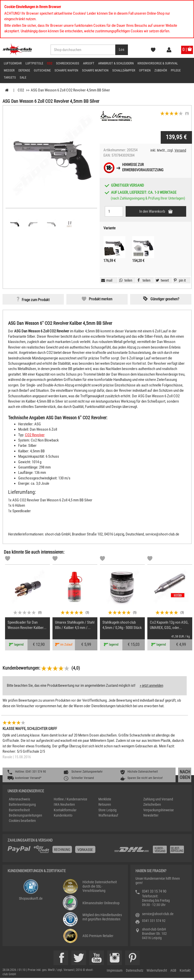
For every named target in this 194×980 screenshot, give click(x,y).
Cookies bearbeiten (22, 821)
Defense (24, 70)
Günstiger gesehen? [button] (165, 299)
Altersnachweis (19, 799)
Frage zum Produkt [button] (36, 300)
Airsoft (89, 63)
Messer (9, 70)
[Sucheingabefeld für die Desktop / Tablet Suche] (83, 50)
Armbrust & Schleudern (116, 63)
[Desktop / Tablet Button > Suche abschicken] (122, 50)
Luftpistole (34, 63)
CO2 (50, 63)
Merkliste (105, 799)
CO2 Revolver (35, 435)
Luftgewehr (13, 63)
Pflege (176, 70)
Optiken (145, 70)
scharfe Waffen (66, 70)
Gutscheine (42, 70)
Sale (23, 77)
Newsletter (151, 815)
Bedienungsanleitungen (25, 815)
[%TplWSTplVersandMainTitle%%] (59, 851)
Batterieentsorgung (22, 804)
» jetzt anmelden (151, 685)
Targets (10, 77)
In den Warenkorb (153, 211)
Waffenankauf (108, 815)
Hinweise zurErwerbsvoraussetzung (143, 167)
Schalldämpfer (124, 70)
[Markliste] (8, 559)
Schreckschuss (68, 63)
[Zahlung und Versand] (150, 851)
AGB (173, 970)
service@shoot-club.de (158, 914)
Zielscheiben (152, 804)
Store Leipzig (107, 810)
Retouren (105, 804)
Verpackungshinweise (159, 810)
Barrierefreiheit (19, 810)
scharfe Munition (95, 70)
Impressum (115, 970)
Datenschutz (135, 970)
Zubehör (161, 70)
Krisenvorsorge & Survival (158, 63)
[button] (179, 280)
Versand (180, 150)
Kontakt (185, 970)
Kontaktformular (65, 810)
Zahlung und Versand (158, 799)
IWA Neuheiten (64, 804)
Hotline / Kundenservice (71, 799)
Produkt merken (101, 299)
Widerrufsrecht (157, 970)
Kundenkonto (63, 815)
